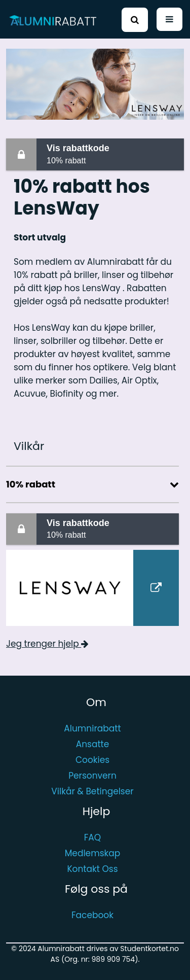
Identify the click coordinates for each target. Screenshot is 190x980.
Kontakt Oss (92, 869)
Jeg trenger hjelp (47, 644)
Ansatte (93, 744)
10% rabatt (113, 153)
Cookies (92, 760)
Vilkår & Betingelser (92, 791)
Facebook (92, 915)
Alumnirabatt (92, 728)
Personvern (92, 776)
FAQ (92, 837)
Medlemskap (93, 853)
